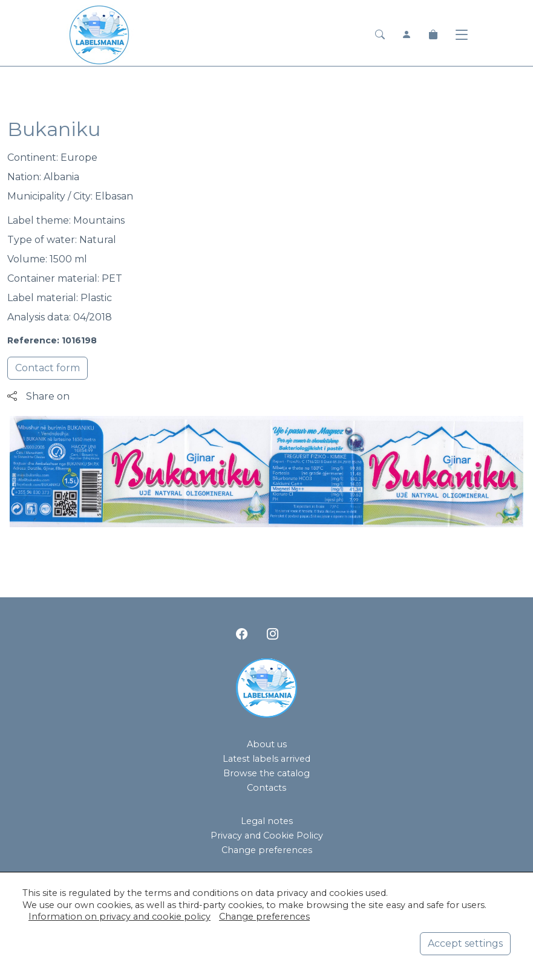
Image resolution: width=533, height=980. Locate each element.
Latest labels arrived (266, 759)
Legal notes (267, 821)
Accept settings (465, 943)
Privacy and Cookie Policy (267, 836)
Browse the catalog (266, 773)
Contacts (266, 788)
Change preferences (267, 850)
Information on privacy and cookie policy (119, 917)
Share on (38, 396)
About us (267, 744)
